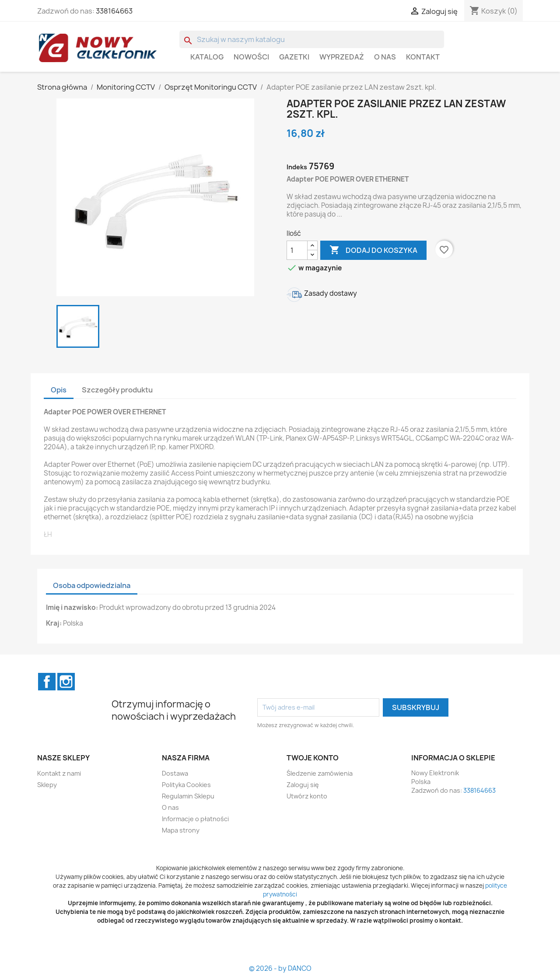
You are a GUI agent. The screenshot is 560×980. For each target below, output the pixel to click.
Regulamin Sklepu (188, 796)
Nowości (251, 57)
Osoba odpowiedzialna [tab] (92, 585)
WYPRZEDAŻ (342, 57)
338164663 (114, 11)
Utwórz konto (307, 796)
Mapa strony (181, 830)
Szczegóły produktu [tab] (117, 390)
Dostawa (175, 773)
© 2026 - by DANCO (280, 968)
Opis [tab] (59, 390)
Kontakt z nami (59, 773)
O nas (385, 57)
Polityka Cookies (186, 785)
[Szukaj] (312, 39)
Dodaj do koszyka (373, 250)
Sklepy (47, 785)
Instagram (66, 682)
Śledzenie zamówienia (320, 773)
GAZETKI (294, 57)
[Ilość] (297, 250)
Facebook (47, 682)
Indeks (297, 167)
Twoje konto (313, 758)
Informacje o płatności (195, 819)
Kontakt (423, 57)
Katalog (207, 57)
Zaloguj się (303, 785)
